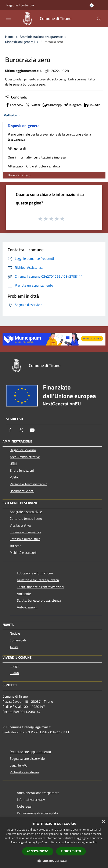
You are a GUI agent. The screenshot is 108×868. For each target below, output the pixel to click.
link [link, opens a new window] (95, 842)
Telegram (72, 105)
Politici (15, 477)
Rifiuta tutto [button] (71, 851)
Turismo (15, 546)
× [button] (103, 822)
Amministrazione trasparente (41, 37)
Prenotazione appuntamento (30, 752)
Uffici (13, 464)
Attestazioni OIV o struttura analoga (34, 166)
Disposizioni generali (20, 42)
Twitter (33, 105)
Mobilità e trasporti (24, 552)
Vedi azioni (14, 116)
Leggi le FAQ (19, 765)
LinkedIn (92, 105)
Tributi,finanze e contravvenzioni (41, 587)
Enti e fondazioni (22, 470)
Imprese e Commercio (25, 532)
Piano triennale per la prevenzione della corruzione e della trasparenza (49, 137)
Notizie (15, 633)
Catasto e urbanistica (25, 539)
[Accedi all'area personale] (92, 5)
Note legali (25, 806)
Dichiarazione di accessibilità (37, 813)
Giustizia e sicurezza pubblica (38, 580)
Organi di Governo (23, 450)
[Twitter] (21, 430)
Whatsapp (52, 105)
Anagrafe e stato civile (26, 512)
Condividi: (16, 97)
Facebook (14, 105)
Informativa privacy (31, 799)
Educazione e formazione (35, 573)
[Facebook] (10, 430)
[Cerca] (99, 19)
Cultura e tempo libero (26, 518)
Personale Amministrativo (28, 484)
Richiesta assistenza (24, 772)
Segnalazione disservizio (27, 758)
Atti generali (17, 148)
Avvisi (14, 647)
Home (9, 37)
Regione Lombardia (20, 5)
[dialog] (54, 843)
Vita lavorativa (20, 525)
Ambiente (24, 594)
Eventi (14, 673)
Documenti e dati (22, 491)
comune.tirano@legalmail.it (30, 727)
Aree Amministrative (25, 457)
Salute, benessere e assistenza (39, 600)
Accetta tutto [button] (38, 851)
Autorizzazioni (27, 607)
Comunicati (18, 640)
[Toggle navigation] (8, 18)
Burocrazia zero (19, 175)
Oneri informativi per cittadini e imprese (37, 157)
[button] (54, 861)
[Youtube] (32, 430)
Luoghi (15, 666)
